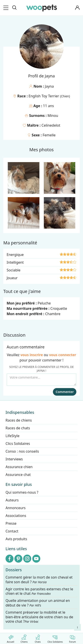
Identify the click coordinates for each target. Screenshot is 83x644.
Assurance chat (18, 475)
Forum (72, 638)
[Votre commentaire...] (41, 380)
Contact (12, 531)
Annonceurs (15, 508)
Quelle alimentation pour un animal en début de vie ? (38, 603)
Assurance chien (19, 467)
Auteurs (12, 500)
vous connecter (63, 355)
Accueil (11, 638)
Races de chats (18, 428)
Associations (16, 516)
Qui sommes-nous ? (22, 492)
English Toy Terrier (44, 96)
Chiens (24, 638)
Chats (38, 638)
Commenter (65, 392)
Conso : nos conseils (22, 451)
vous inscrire (32, 355)
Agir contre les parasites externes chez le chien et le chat (39, 591)
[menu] (7, 8)
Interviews (14, 459)
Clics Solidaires (55, 638)
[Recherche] (14, 8)
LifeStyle (13, 436)
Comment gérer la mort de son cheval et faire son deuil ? (39, 580)
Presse (11, 523)
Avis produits (16, 539)
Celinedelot (51, 125)
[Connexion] (77, 8)
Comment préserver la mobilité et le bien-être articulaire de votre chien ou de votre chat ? (39, 617)
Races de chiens (19, 420)
